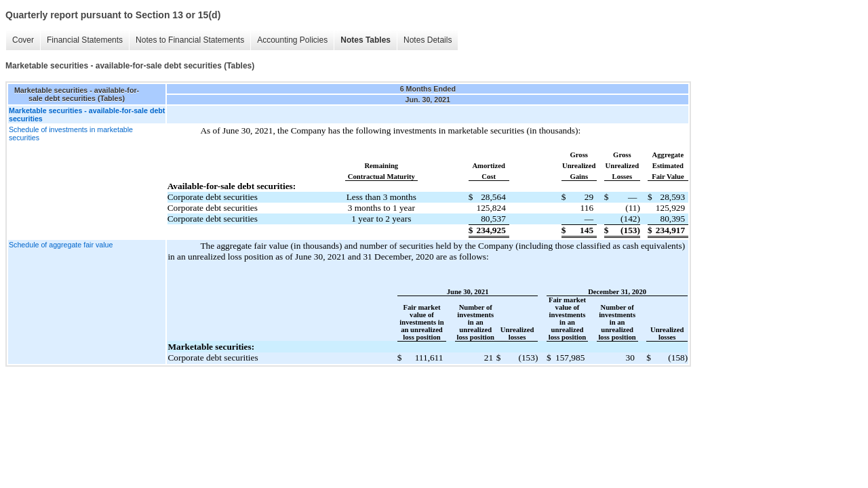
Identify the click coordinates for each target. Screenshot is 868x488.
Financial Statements (85, 40)
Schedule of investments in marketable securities (71, 134)
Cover (23, 40)
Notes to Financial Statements (190, 40)
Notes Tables (366, 40)
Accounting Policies (292, 40)
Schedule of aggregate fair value (61, 245)
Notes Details (428, 40)
